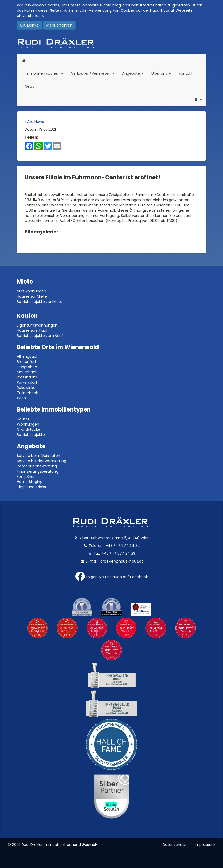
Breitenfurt (27, 362)
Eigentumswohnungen (37, 325)
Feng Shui (26, 477)
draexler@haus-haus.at (122, 561)
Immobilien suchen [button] (46, 73)
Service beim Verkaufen (39, 456)
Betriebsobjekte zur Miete (40, 302)
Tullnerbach (28, 393)
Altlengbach (28, 356)
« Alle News (34, 122)
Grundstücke (29, 429)
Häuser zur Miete (32, 296)
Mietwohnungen (32, 291)
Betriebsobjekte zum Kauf (40, 336)
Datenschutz (174, 845)
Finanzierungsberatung (38, 471)
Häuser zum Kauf (32, 330)
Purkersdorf (27, 382)
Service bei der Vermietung (41, 461)
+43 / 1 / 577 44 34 (123, 546)
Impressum (205, 845)
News (30, 86)
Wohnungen (28, 424)
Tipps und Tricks (31, 487)
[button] (198, 99)
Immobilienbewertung (37, 466)
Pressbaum (27, 377)
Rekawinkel (27, 388)
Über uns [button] (163, 73)
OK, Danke (29, 25)
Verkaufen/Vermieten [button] (95, 73)
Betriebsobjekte (31, 435)
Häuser (23, 419)
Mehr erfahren (59, 25)
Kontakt (186, 73)
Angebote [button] (133, 73)
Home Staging (30, 482)
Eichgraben (27, 367)
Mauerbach (27, 372)
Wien (21, 398)
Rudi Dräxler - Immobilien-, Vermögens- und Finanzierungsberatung (112, 43)
